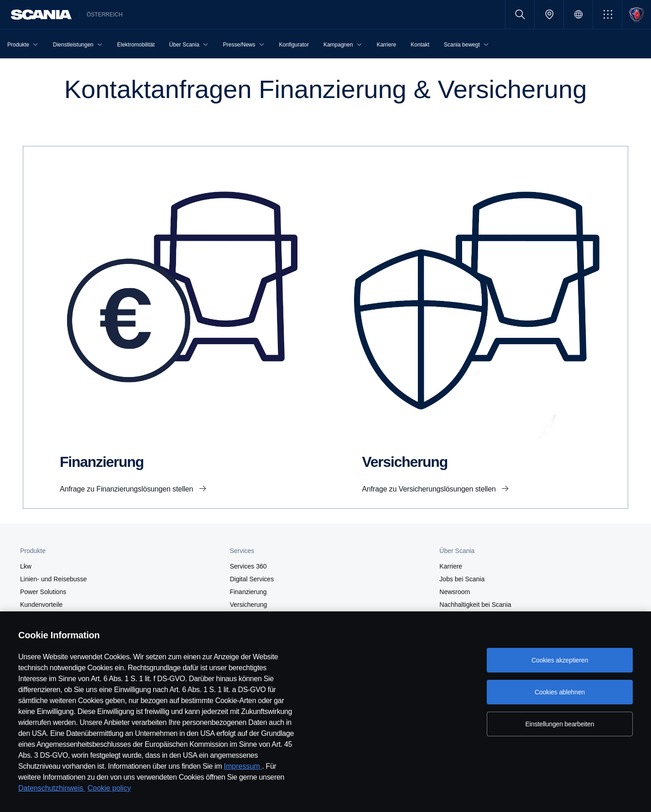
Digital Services (252, 579)
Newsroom (455, 592)
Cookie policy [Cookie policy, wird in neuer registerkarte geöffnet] (109, 788)
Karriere (451, 566)
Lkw (26, 566)
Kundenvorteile (41, 605)
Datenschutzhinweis (52, 788)
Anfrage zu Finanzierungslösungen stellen (128, 489)
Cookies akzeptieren (560, 660)
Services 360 (248, 566)
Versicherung (249, 605)
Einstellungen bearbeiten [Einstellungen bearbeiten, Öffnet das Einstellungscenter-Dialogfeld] (560, 724)
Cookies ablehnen (560, 692)
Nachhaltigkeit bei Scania (475, 605)
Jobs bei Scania (462, 579)
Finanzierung (248, 592)
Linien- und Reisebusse (53, 579)
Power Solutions (43, 592)
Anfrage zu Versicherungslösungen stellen (430, 489)
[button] (607, 14)
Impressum (243, 766)
